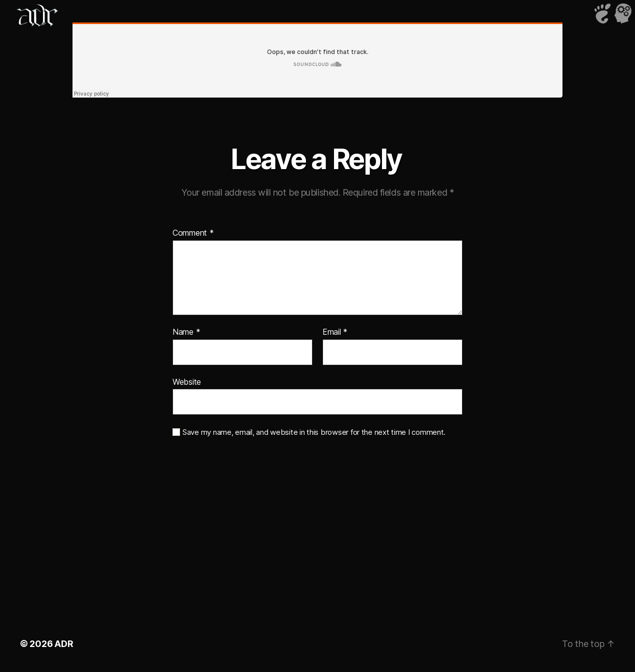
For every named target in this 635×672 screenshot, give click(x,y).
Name (186, 332)
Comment (193, 233)
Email (335, 332)
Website (187, 382)
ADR (64, 644)
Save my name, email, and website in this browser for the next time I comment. (314, 432)
